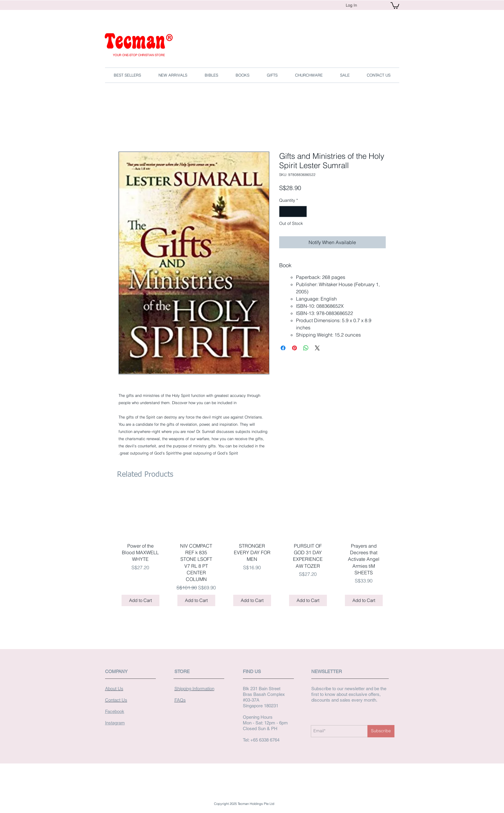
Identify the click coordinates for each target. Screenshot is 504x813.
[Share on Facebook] (283, 348)
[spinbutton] (293, 212)
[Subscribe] (381, 731)
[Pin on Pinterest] (294, 348)
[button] (395, 5)
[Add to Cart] (140, 601)
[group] (252, 551)
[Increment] (302, 212)
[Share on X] (317, 348)
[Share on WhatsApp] (306, 348)
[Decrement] (284, 212)
